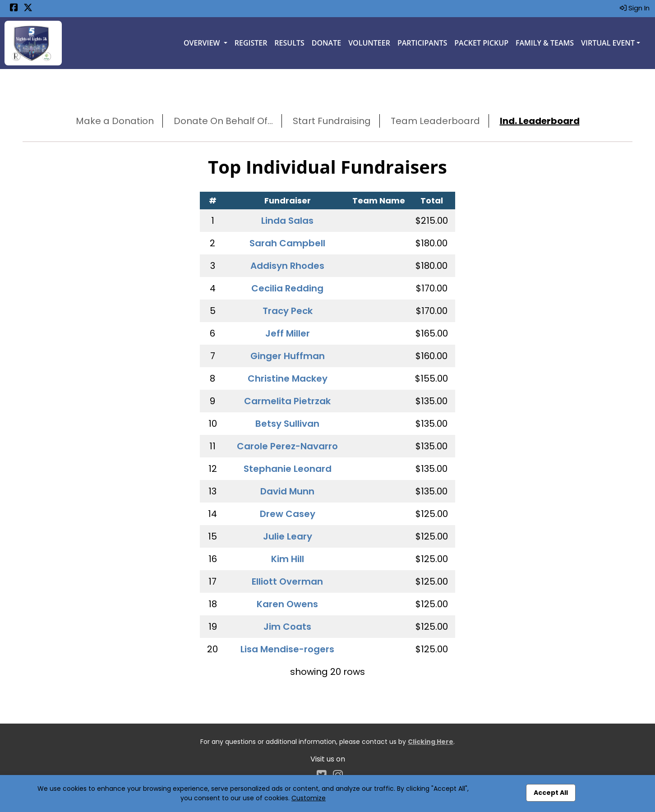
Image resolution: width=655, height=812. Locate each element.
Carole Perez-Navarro (287, 446)
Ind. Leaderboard (540, 121)
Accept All (551, 793)
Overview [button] (203, 43)
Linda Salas (287, 221)
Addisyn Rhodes (287, 266)
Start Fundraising (332, 121)
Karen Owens (287, 604)
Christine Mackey (288, 378)
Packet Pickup (481, 43)
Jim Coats (287, 627)
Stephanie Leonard (288, 469)
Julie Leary (288, 536)
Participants (422, 43)
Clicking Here (431, 742)
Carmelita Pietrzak (287, 401)
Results (289, 43)
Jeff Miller (288, 333)
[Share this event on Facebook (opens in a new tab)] (14, 8)
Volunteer (369, 43)
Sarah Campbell (287, 243)
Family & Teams (545, 43)
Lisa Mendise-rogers (287, 649)
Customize (309, 798)
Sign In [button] (635, 8)
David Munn (287, 491)
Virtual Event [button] (608, 43)
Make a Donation (115, 121)
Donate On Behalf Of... (223, 121)
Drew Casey (288, 514)
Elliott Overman (287, 581)
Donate (326, 43)
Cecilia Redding (287, 288)
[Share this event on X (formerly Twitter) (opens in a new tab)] (28, 8)
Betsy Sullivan (287, 424)
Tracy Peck (288, 311)
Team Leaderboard (435, 121)
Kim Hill (288, 559)
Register (251, 43)
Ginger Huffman (288, 356)
